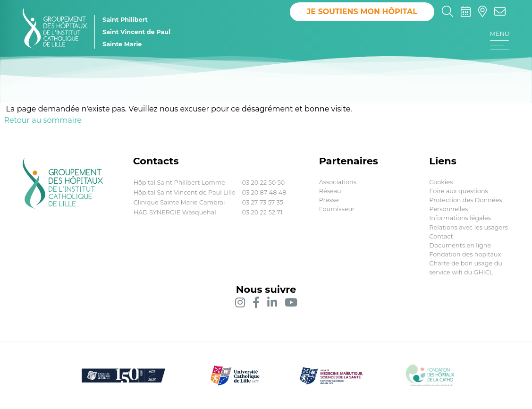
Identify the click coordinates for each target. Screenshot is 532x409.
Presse (329, 200)
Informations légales (460, 218)
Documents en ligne (460, 245)
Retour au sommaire (43, 120)
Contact (441, 236)
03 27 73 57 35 (263, 202)
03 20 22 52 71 (262, 212)
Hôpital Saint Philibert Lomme (180, 183)
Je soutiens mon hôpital (362, 12)
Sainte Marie (122, 44)
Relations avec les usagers (468, 227)
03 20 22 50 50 (264, 183)
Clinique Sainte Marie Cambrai (179, 202)
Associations (338, 182)
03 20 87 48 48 (264, 192)
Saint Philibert (125, 20)
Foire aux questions (459, 191)
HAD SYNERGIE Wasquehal (175, 212)
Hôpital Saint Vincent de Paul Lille (185, 192)
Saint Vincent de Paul (136, 32)
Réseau (330, 191)
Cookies (441, 182)
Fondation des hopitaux (465, 254)
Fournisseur (337, 209)
